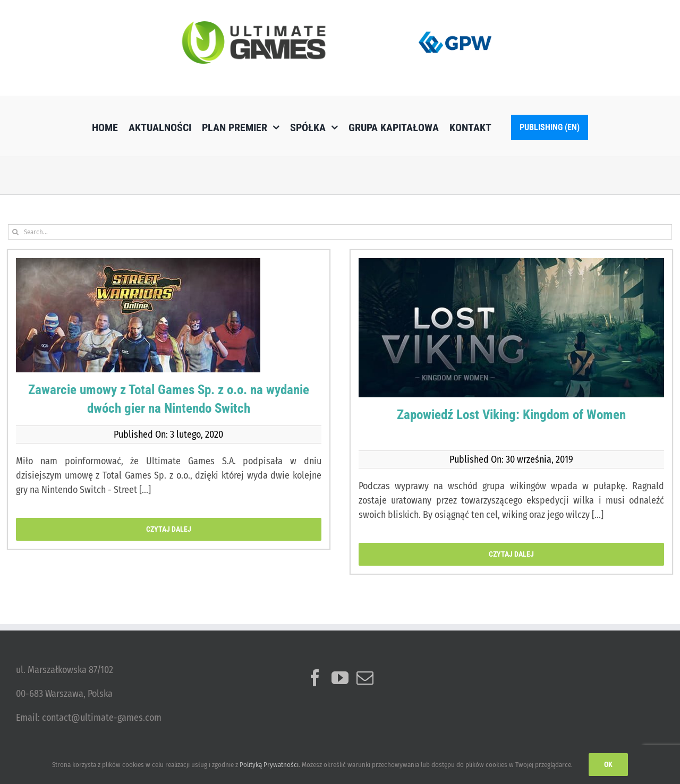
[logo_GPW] (455, 29)
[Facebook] (315, 678)
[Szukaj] (16, 232)
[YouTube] (340, 678)
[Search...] (340, 232)
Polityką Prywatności (269, 765)
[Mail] (365, 678)
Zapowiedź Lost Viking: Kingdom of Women (511, 415)
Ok (608, 764)
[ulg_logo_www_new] (254, 26)
